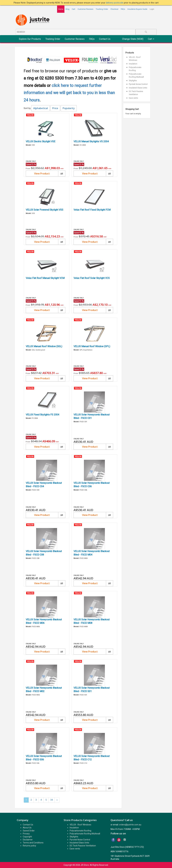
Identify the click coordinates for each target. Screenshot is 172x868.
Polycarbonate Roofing (80, 831)
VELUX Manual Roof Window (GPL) (92, 346)
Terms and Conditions (33, 843)
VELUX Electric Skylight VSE (41, 141)
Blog (67, 9)
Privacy (26, 834)
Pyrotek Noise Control (138, 84)
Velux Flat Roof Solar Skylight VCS (92, 278)
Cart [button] (151, 39)
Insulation (133, 64)
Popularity (69, 108)
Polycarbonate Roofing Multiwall (85, 834)
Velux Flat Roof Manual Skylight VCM (45, 278)
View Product (42, 174)
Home (61, 9)
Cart (73, 9)
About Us (27, 828)
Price (55, 108)
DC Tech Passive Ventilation (83, 846)
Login (152, 9)
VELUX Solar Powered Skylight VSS (44, 210)
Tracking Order (102, 9)
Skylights (133, 81)
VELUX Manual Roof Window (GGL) (44, 346)
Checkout (114, 9)
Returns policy (29, 846)
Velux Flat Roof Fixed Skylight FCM (92, 210)
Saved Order (29, 831)
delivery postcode (115, 3)
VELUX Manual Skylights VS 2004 (91, 141)
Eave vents (133, 98)
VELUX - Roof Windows (80, 825)
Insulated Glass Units (138, 88)
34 (52, 800)
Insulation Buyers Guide (137, 9)
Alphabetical (41, 108)
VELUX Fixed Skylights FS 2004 (42, 415)
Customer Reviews (85, 9)
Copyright (27, 837)
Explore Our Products (30, 39)
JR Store (85, 865)
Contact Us (105, 39)
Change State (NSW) (133, 39)
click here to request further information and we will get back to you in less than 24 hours (69, 93)
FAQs (123, 9)
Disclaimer (28, 840)
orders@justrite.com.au (130, 825)
